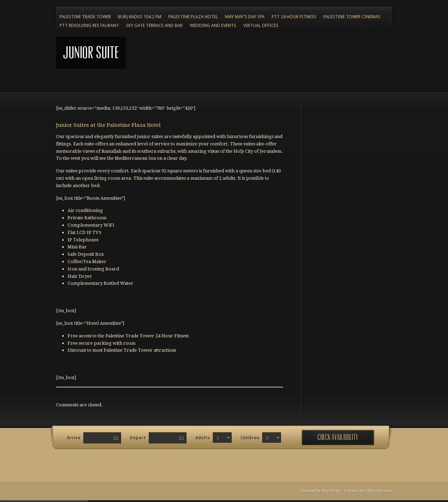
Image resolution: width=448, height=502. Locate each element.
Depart (138, 438)
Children (250, 438)
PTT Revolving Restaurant (89, 25)
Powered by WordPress (321, 491)
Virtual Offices (261, 25)
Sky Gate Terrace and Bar (154, 25)
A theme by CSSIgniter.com (368, 491)
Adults (203, 438)
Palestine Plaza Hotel (193, 17)
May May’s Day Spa (245, 17)
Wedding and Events (213, 25)
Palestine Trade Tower (85, 17)
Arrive (74, 438)
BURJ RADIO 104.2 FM (140, 17)
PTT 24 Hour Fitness (294, 17)
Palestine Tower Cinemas (352, 17)
